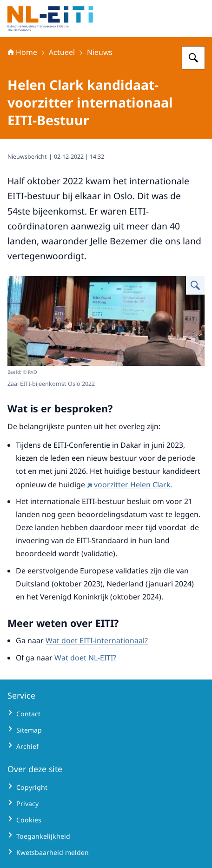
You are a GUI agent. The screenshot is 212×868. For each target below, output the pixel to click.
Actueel (62, 52)
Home (22, 52)
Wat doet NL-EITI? (85, 658)
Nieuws (100, 52)
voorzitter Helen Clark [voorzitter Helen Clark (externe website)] (129, 484)
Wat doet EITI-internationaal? (97, 640)
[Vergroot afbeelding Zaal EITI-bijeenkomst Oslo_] (195, 285)
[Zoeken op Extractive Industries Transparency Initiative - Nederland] (193, 58)
